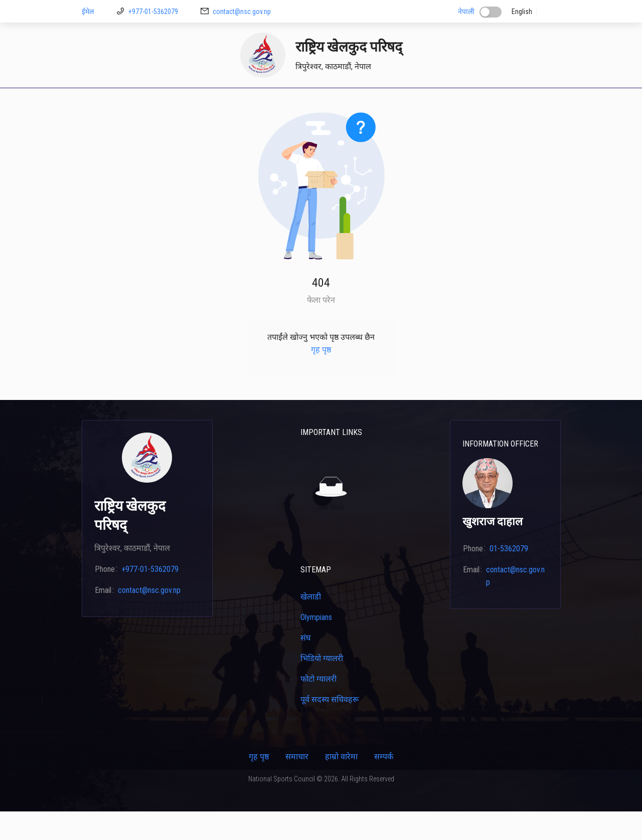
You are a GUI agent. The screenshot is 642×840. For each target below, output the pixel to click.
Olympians (316, 646)
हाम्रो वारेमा (341, 785)
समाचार (297, 785)
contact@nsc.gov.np (242, 12)
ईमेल (88, 12)
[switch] (491, 12)
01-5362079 (509, 577)
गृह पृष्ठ (98, 102)
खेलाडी (299, 102)
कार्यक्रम (511, 102)
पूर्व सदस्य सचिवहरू (330, 728)
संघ (305, 666)
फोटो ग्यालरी (318, 707)
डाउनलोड (225, 102)
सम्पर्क (544, 102)
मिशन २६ (264, 102)
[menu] (321, 102)
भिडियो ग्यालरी (322, 687)
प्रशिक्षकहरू (338, 102)
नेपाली (466, 12)
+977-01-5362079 (153, 12)
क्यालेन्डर (436, 102)
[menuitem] (98, 102)
